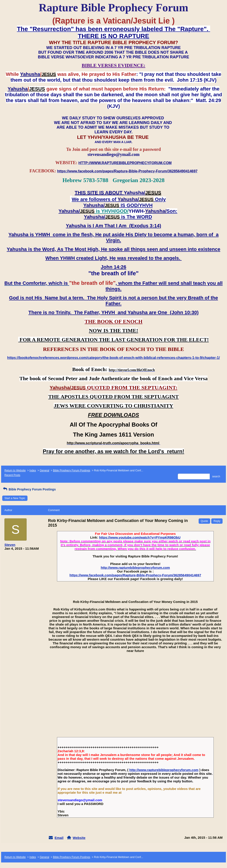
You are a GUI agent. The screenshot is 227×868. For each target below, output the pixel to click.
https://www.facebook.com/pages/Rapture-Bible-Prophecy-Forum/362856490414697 (135, 575)
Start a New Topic (15, 498)
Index (33, 470)
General (44, 470)
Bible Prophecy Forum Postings (72, 470)
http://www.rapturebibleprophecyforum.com (135, 568)
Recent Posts (12, 475)
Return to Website (15, 470)
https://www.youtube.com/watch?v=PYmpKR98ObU (140, 537)
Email (59, 838)
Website (79, 838)
